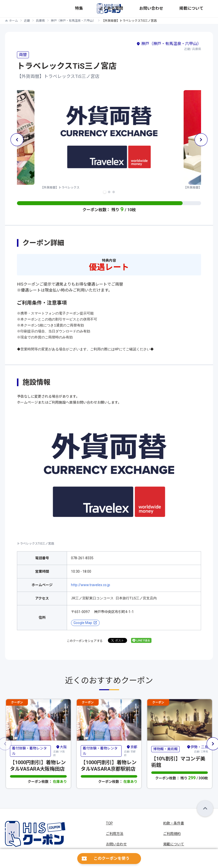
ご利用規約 (172, 834)
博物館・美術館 (165, 749)
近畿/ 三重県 (197, 749)
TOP (109, 823)
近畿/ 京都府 (131, 751)
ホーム (13, 21)
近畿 (27, 21)
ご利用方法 (115, 834)
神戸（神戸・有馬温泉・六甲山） (73, 21)
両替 (23, 55)
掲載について (203, 9)
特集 (144, 9)
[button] (105, 192)
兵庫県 (40, 21)
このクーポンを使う (112, 858)
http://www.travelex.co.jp (91, 585)
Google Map (83, 623)
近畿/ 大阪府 (60, 751)
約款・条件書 (174, 823)
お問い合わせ (181, 9)
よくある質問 (159, 9)
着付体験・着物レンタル (29, 751)
